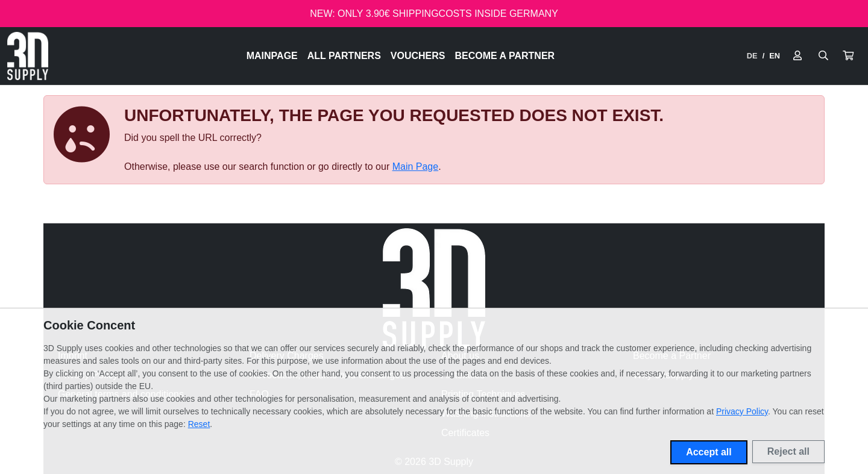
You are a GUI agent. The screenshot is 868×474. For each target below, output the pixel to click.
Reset (199, 424)
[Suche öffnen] (823, 56)
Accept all (709, 452)
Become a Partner (505, 56)
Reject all (788, 451)
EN (775, 56)
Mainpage (272, 56)
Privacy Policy (742, 411)
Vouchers (418, 56)
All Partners (344, 56)
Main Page (416, 167)
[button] (848, 56)
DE (752, 56)
